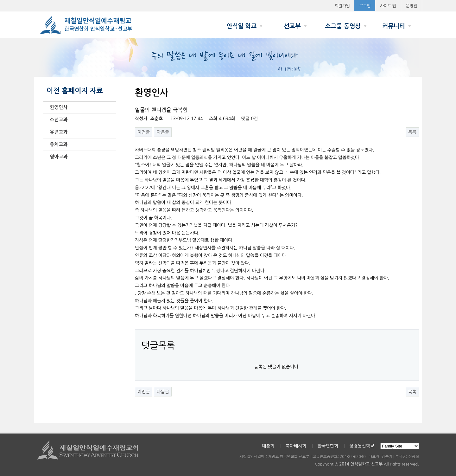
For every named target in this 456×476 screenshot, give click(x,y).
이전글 (144, 132)
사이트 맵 (388, 6)
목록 (412, 132)
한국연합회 (328, 446)
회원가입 (342, 6)
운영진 (412, 6)
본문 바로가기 (0, 0)
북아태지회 (296, 446)
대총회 (268, 446)
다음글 (163, 132)
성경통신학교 (362, 446)
